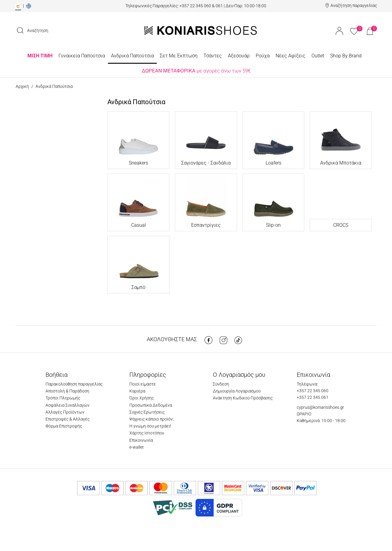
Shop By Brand (346, 56)
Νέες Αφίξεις (291, 56)
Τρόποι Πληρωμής (63, 398)
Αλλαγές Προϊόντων (65, 412)
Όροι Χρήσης (142, 398)
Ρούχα (263, 56)
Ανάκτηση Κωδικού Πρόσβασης (243, 398)
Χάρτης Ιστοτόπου (147, 433)
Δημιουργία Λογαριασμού (237, 391)
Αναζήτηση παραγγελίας (354, 5)
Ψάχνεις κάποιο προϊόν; (152, 419)
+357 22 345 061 (313, 397)
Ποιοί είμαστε (143, 384)
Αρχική (22, 86)
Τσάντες (213, 56)
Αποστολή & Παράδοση (67, 391)
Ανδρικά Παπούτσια (132, 56)
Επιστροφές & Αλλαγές (68, 419)
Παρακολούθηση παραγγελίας (74, 384)
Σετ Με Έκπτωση (179, 56)
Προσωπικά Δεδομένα (151, 405)
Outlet (318, 56)
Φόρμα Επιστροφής (64, 426)
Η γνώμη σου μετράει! (150, 426)
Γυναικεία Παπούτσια (82, 56)
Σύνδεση (221, 384)
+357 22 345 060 (313, 391)
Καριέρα (137, 391)
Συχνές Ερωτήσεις (147, 412)
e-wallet (137, 447)
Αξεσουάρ (239, 56)
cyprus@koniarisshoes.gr (320, 407)
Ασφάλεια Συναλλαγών (68, 405)
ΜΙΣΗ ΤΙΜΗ (40, 56)
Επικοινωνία (141, 440)
